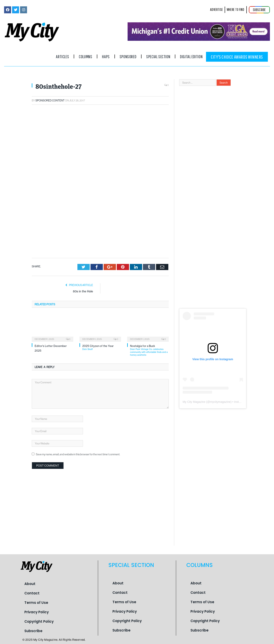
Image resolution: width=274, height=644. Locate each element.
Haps (106, 56)
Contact (32, 593)
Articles (62, 56)
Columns (85, 56)
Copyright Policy (39, 621)
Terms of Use (36, 603)
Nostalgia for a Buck (149, 303)
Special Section (158, 56)
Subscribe (33, 631)
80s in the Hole (83, 244)
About (30, 584)
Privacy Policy (37, 612)
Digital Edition (191, 56)
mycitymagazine (220, 402)
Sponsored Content (50, 100)
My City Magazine (194, 402)
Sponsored (128, 56)
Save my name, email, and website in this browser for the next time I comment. (78, 407)
